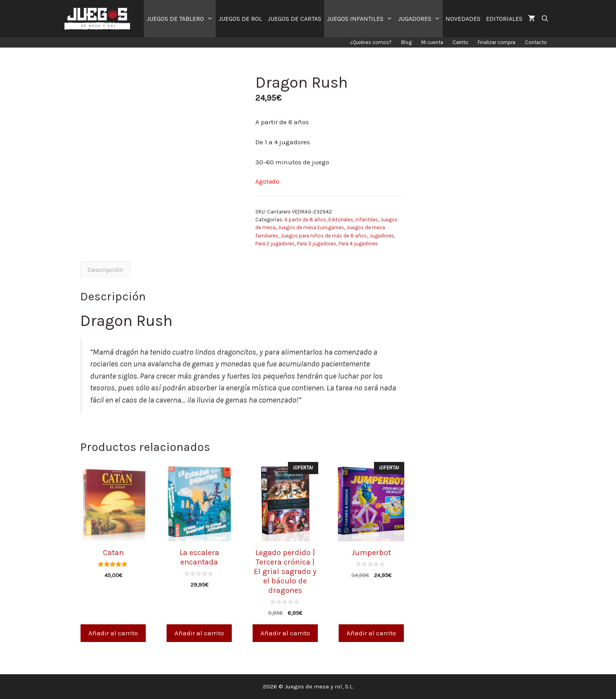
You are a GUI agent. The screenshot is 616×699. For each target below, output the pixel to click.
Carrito (460, 42)
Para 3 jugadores (317, 244)
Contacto (536, 42)
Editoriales (341, 220)
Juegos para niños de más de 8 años (324, 236)
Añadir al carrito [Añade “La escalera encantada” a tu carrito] (199, 633)
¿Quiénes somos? (371, 42)
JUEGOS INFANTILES (361, 19)
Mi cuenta (432, 42)
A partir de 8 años (305, 220)
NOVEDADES (463, 19)
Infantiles (367, 220)
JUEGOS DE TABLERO (181, 19)
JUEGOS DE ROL (240, 19)
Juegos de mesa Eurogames (311, 227)
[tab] (105, 270)
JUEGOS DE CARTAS (294, 19)
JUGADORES (421, 19)
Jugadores (382, 236)
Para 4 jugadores (358, 244)
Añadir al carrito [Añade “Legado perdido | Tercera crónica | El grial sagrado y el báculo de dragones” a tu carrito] (285, 633)
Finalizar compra (497, 42)
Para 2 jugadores (275, 244)
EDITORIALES (504, 19)
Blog (406, 42)
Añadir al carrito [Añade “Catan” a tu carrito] (113, 633)
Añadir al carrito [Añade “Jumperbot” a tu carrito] (371, 633)
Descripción (105, 270)
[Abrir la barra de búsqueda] (545, 19)
